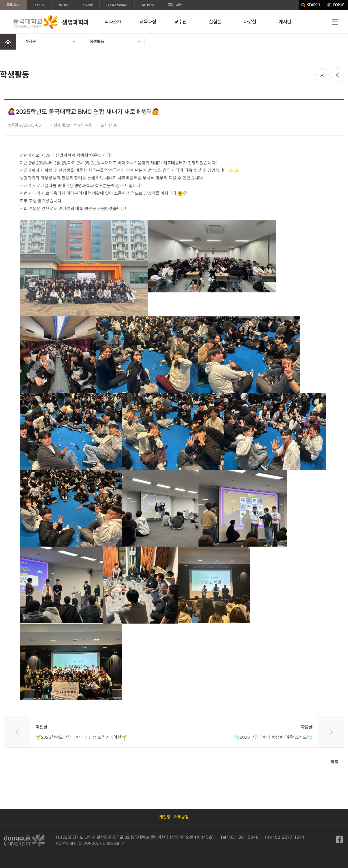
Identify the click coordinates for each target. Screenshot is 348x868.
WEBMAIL (148, 5)
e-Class (88, 5)
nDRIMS (64, 5)
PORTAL (39, 5)
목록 (335, 762)
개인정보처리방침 (174, 817)
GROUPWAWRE (117, 5)
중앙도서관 (175, 5)
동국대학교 (13, 5)
